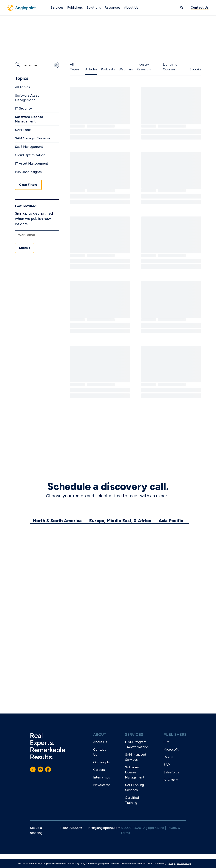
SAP (167, 765)
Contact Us (200, 7)
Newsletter (102, 785)
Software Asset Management (27, 98)
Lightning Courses (170, 67)
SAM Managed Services (33, 138)
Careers (99, 770)
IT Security (23, 108)
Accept (172, 864)
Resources (112, 7)
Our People (101, 762)
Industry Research (144, 67)
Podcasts (108, 69)
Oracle (168, 757)
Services (57, 7)
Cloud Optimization (30, 155)
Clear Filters (28, 185)
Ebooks (195, 69)
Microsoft (171, 749)
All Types (75, 67)
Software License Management (29, 119)
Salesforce (171, 772)
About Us (131, 7)
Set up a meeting (36, 830)
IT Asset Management (32, 163)
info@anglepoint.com (104, 828)
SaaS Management (29, 147)
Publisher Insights (28, 172)
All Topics (22, 87)
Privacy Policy (184, 864)
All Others (171, 780)
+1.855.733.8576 (71, 828)
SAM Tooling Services (134, 787)
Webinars (126, 69)
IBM (166, 742)
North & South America (57, 521)
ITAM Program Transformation (137, 744)
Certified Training (132, 800)
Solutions (94, 7)
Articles (91, 69)
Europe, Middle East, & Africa (120, 521)
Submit (24, 248)
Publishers (75, 7)
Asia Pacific (171, 521)
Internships (102, 777)
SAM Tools (23, 130)
